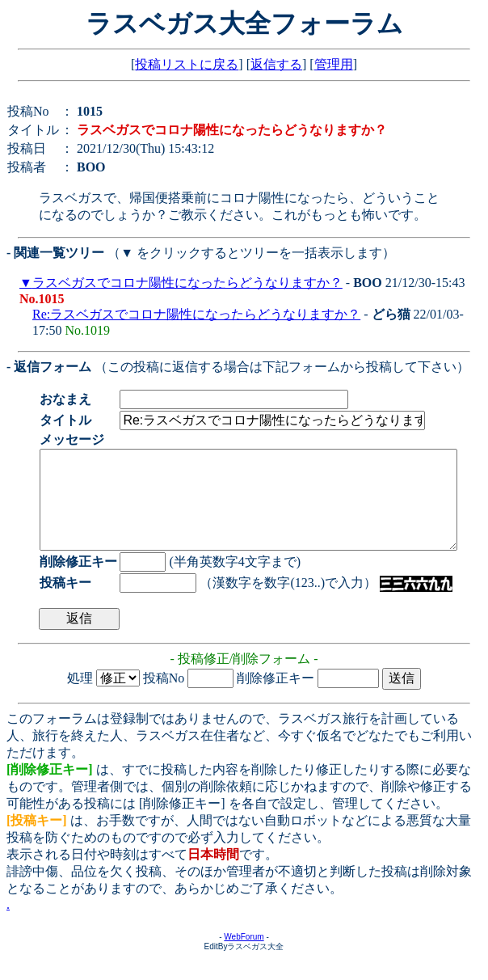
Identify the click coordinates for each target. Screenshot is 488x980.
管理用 (334, 64)
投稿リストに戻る (187, 64)
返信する (276, 64)
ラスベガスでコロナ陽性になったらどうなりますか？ (187, 283)
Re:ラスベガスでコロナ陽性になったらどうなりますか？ (196, 314)
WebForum (244, 956)
